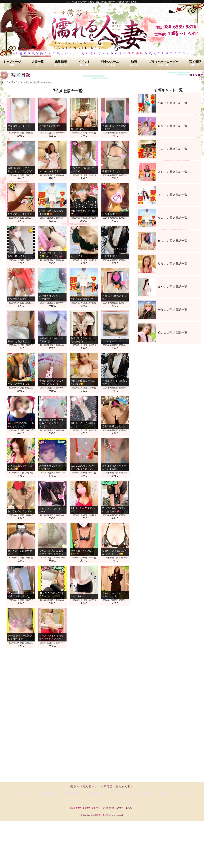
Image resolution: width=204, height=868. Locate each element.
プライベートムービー (164, 63)
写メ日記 (195, 63)
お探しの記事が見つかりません (38, 82)
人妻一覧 (38, 63)
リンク (180, 793)
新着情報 (69, 793)
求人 (191, 793)
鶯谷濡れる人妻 (102, 806)
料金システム (110, 63)
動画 (134, 63)
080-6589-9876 (180, 27)
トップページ (12, 63)
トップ (5, 82)
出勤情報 (61, 63)
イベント (84, 63)
